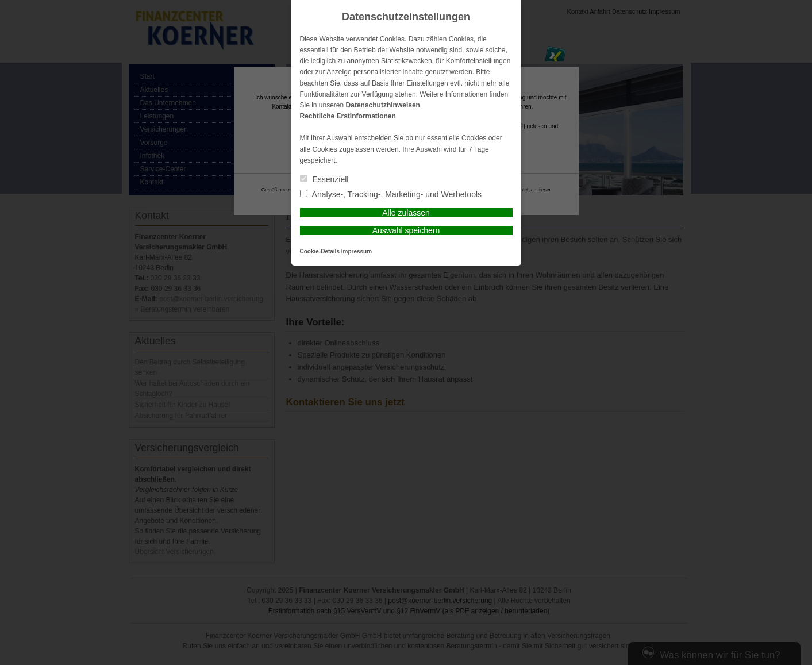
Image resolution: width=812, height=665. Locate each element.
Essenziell (324, 179)
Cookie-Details (320, 251)
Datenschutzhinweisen (383, 105)
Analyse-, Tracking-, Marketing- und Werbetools (391, 194)
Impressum (357, 251)
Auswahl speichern (406, 230)
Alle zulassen (406, 213)
